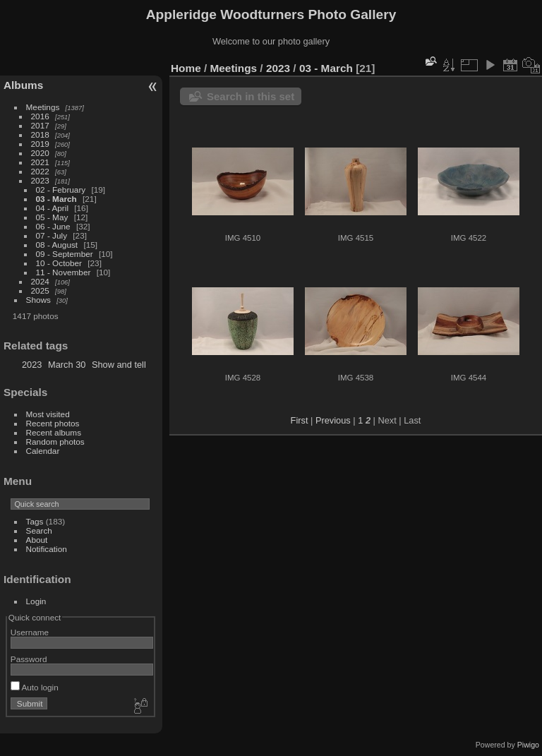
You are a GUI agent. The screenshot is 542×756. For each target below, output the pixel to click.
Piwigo (528, 745)
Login (36, 601)
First (300, 420)
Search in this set (251, 96)
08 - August (57, 245)
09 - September (65, 254)
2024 (40, 281)
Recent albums (54, 432)
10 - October (59, 263)
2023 (40, 180)
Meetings (43, 107)
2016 (40, 116)
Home (186, 68)
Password (29, 659)
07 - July (52, 235)
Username (30, 632)
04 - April (52, 208)
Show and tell (119, 365)
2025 (40, 290)
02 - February (61, 190)
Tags (35, 521)
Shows (38, 300)
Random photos (55, 442)
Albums (23, 85)
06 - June (53, 226)
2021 (40, 162)
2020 (40, 153)
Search (39, 530)
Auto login (35, 687)
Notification (47, 549)
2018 (40, 134)
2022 (40, 171)
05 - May (52, 217)
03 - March (56, 199)
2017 (40, 125)
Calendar (43, 451)
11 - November (64, 272)
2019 (40, 144)
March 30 (67, 365)
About (37, 540)
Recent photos (53, 423)
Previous (333, 420)
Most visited (48, 414)
